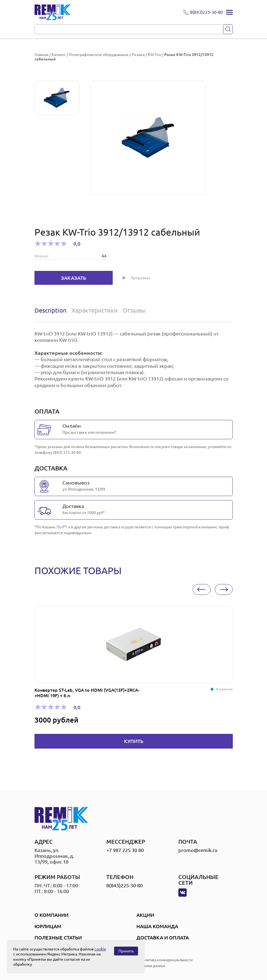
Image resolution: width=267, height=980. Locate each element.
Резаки (138, 55)
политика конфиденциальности (167, 960)
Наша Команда (157, 926)
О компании (51, 915)
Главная (42, 55)
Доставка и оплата (163, 938)
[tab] (52, 310)
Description (51, 310)
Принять (126, 951)
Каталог (59, 55)
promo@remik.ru (198, 850)
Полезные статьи (58, 938)
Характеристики (95, 310)
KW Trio (154, 55)
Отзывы (134, 310)
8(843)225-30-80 (125, 885)
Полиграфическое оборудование (99, 55)
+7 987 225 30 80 (125, 850)
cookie (100, 949)
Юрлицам (48, 926)
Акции (145, 915)
